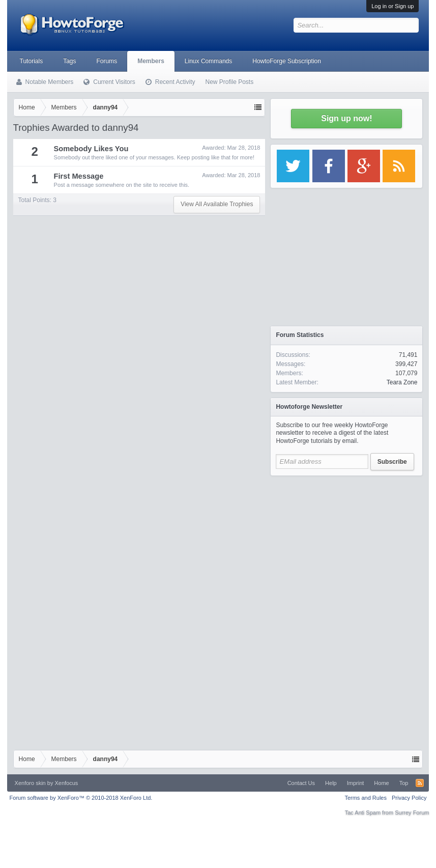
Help (331, 783)
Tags (69, 61)
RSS (420, 783)
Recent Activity (175, 82)
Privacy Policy (409, 798)
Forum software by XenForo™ (81, 798)
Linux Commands (208, 61)
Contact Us (301, 783)
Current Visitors (114, 82)
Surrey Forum (412, 813)
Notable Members (50, 82)
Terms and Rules (366, 798)
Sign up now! (346, 118)
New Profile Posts (229, 82)
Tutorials (32, 61)
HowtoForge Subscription (287, 61)
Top (404, 783)
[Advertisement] (346, 545)
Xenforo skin (30, 783)
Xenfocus (66, 783)
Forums (107, 61)
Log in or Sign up (393, 6)
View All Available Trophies (217, 204)
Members (151, 61)
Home (381, 783)
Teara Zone (402, 382)
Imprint (356, 783)
